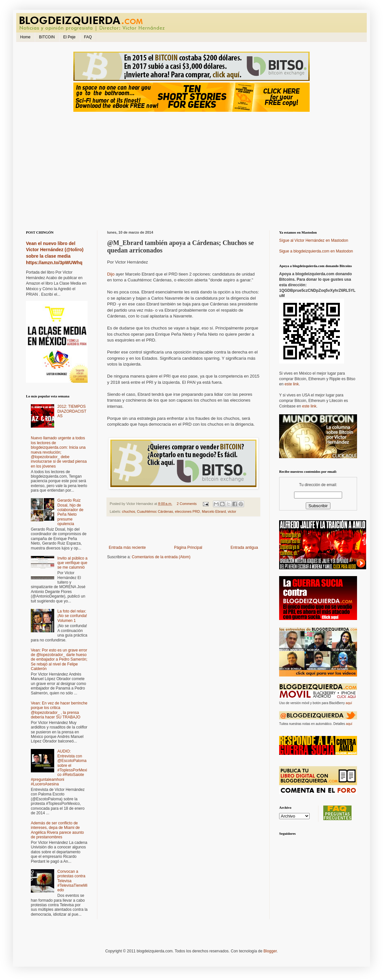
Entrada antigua (244, 548)
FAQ (88, 37)
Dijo (111, 274)
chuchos (129, 511)
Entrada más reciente (127, 548)
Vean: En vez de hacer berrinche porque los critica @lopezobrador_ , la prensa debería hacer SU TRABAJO (59, 710)
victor (232, 511)
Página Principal (188, 548)
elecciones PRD (187, 511)
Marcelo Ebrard (214, 511)
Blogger (270, 951)
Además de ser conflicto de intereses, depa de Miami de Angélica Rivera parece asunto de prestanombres (57, 830)
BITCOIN (47, 37)
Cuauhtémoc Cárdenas (155, 511)
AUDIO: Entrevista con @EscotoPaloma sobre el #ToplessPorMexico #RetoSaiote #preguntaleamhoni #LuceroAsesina (59, 768)
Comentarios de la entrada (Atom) (161, 557)
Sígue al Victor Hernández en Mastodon (314, 240)
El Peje (69, 37)
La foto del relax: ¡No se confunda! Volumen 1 (72, 616)
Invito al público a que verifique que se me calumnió (73, 563)
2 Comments (187, 504)
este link (292, 384)
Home (25, 37)
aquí (349, 703)
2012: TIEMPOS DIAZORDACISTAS (72, 411)
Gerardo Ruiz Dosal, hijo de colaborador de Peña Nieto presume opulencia (70, 512)
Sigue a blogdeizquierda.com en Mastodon (316, 251)
